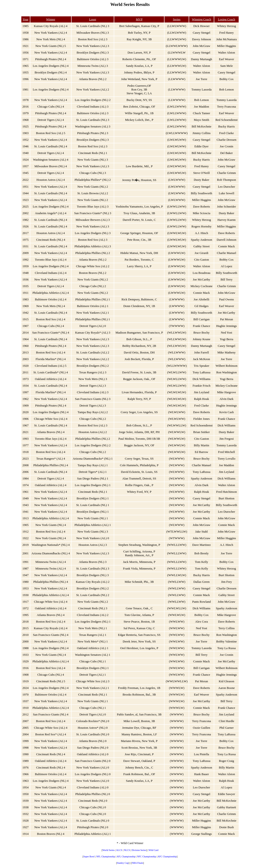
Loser (93, 19)
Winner (50, 19)
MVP (139, 19)
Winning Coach (201, 19)
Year (26, 19)
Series (177, 19)
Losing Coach (226, 19)
